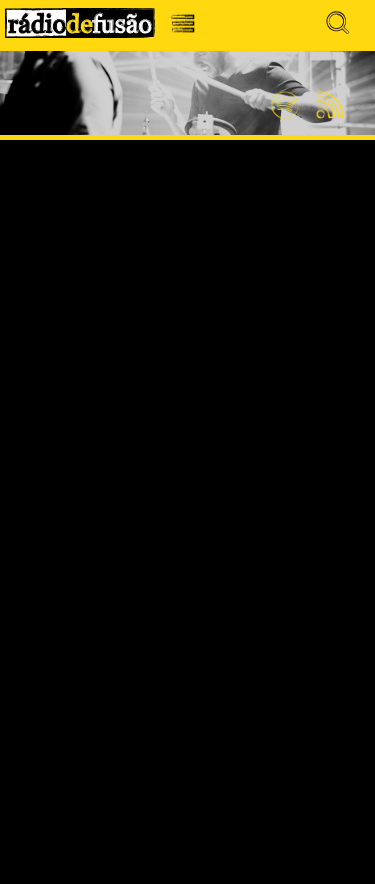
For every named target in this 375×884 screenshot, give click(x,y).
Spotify (285, 97)
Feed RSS (326, 106)
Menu (188, 28)
